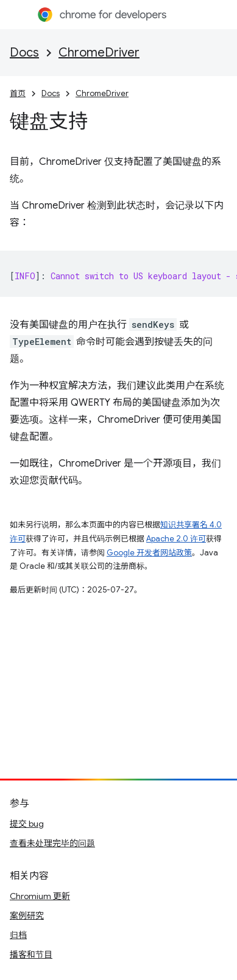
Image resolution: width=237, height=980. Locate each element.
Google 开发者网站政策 (149, 553)
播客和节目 (31, 954)
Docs (24, 53)
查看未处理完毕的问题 (52, 843)
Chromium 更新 (40, 896)
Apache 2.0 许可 (176, 539)
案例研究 (27, 916)
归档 (18, 935)
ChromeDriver (99, 53)
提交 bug (27, 824)
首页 (18, 93)
